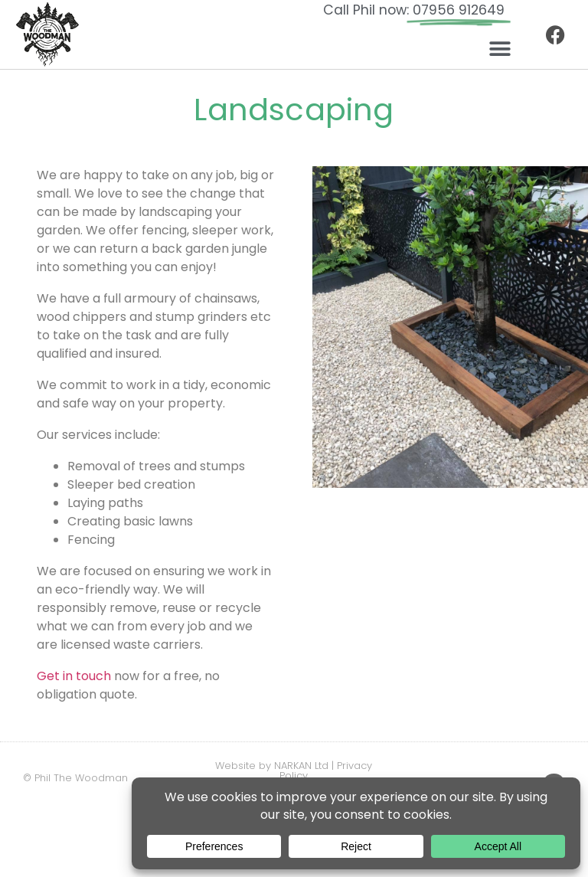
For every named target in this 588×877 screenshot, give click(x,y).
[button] (500, 49)
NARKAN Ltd (301, 766)
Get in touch (74, 676)
